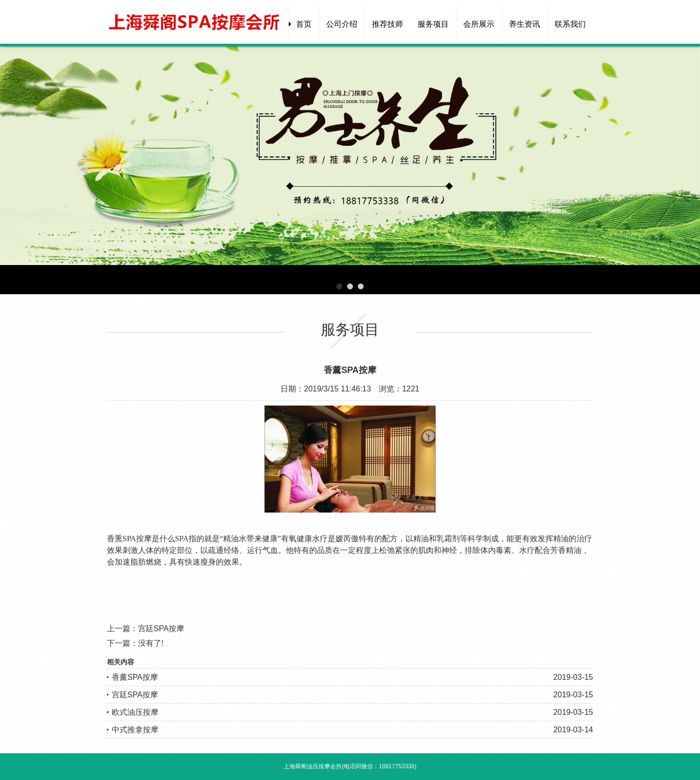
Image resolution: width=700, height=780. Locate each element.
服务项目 (433, 24)
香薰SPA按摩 (135, 677)
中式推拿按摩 (135, 730)
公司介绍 (342, 24)
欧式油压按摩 (135, 712)
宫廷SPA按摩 (161, 629)
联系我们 (570, 24)
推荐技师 (387, 24)
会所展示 (479, 24)
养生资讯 (525, 24)
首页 (304, 24)
